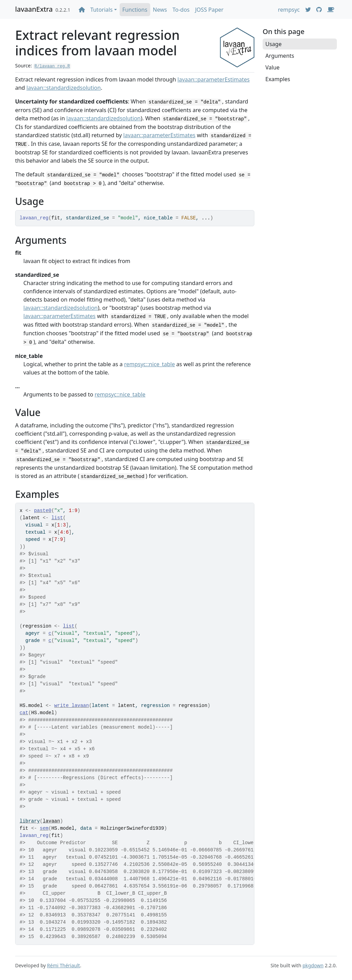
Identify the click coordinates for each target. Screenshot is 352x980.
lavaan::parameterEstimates (213, 79)
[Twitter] (308, 10)
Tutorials (102, 10)
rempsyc (289, 10)
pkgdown (313, 965)
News (160, 10)
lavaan (51, 821)
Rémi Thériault (64, 965)
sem (44, 828)
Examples (278, 79)
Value (272, 67)
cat (24, 713)
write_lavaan (72, 706)
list (57, 518)
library (30, 821)
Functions (135, 10)
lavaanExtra (34, 9)
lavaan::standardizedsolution (64, 88)
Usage (273, 44)
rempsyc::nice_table (150, 364)
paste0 (43, 511)
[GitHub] (319, 10)
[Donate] (331, 10)
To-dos (181, 10)
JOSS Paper (209, 10)
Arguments (280, 56)
